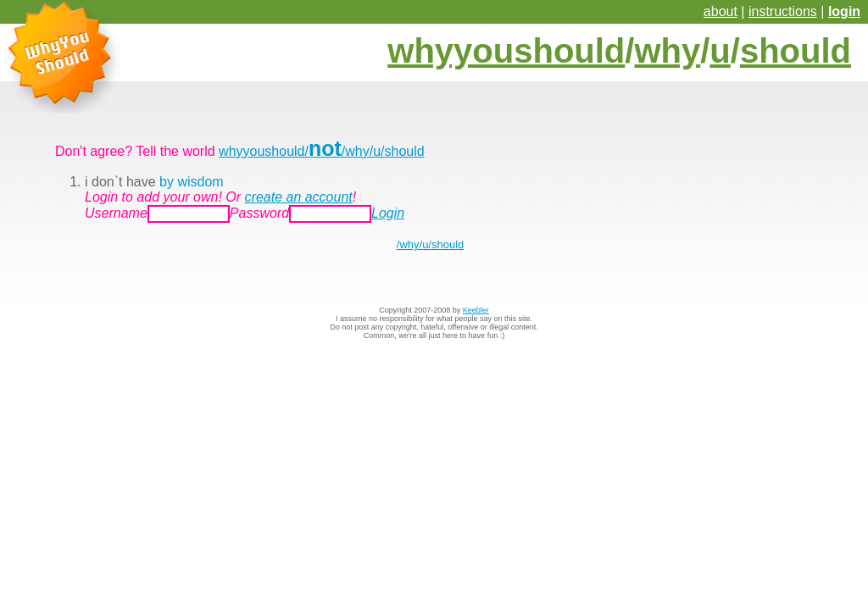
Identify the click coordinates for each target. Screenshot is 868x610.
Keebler (476, 310)
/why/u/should (431, 244)
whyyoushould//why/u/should (322, 151)
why (667, 51)
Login (388, 213)
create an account (299, 197)
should (796, 51)
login (844, 11)
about (721, 11)
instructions (783, 11)
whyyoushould (506, 51)
